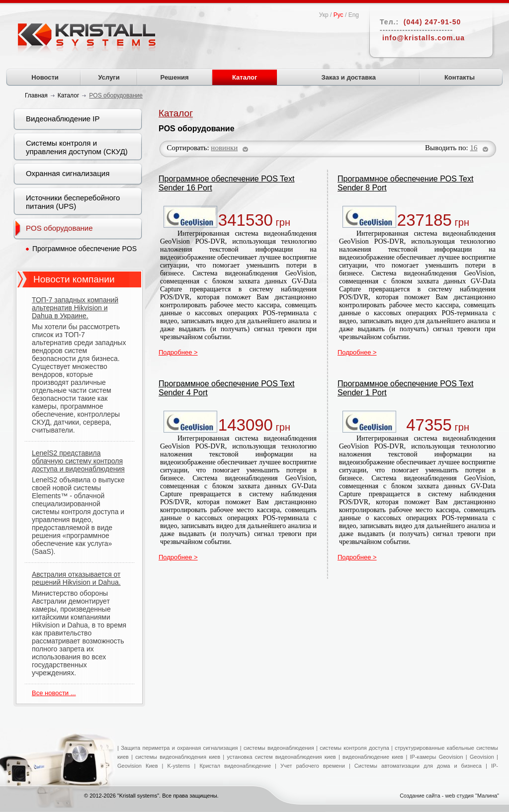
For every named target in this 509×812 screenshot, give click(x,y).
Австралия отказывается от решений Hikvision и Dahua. (76, 578)
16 (474, 148)
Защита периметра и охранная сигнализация (179, 748)
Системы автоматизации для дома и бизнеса (418, 766)
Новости (45, 77)
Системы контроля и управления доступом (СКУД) (77, 147)
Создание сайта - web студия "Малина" (449, 796)
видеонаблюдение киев (373, 757)
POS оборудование (59, 228)
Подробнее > (178, 352)
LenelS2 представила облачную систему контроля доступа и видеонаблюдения (78, 461)
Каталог (245, 77)
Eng (354, 15)
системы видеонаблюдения (279, 748)
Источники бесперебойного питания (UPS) (73, 202)
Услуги (109, 77)
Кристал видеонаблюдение (233, 766)
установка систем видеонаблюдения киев (281, 757)
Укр (324, 15)
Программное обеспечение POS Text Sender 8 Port (405, 183)
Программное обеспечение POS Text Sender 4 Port (226, 388)
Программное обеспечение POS (85, 249)
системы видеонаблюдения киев (178, 757)
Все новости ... (54, 693)
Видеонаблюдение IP (63, 119)
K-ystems (181, 766)
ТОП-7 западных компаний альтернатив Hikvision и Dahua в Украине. (75, 308)
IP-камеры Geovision (437, 757)
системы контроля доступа (354, 748)
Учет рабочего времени (313, 766)
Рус (339, 15)
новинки (224, 148)
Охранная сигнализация (68, 173)
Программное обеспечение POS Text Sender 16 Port (226, 183)
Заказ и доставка (349, 77)
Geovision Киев (138, 766)
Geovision (481, 757)
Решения (175, 77)
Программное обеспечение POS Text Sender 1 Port (405, 388)
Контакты (460, 77)
